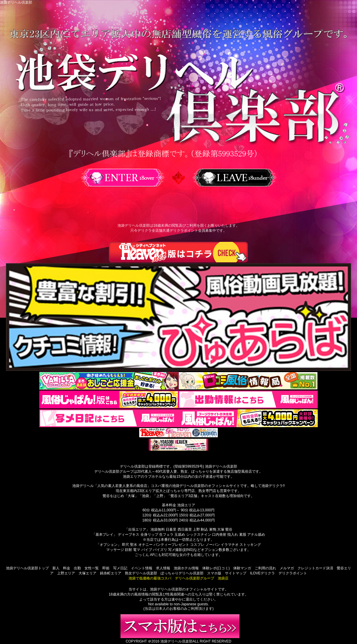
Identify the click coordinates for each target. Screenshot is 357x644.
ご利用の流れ (265, 568)
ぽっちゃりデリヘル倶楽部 (182, 573)
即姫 (106, 568)
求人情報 (163, 568)
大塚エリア (87, 573)
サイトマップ (236, 573)
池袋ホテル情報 (186, 568)
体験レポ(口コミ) (216, 568)
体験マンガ (242, 568)
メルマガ (287, 568)
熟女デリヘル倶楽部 (141, 573)
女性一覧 (92, 568)
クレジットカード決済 (315, 568)
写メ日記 (120, 568)
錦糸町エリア (111, 573)
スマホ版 (214, 573)
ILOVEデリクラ (262, 573)
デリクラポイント (293, 573)
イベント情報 (142, 568)
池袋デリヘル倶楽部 (176, 641)
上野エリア (66, 573)
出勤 (77, 568)
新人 (56, 568)
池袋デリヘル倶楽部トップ (27, 568)
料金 (67, 568)
